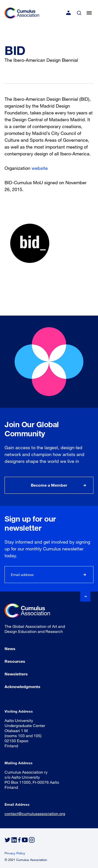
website (40, 168)
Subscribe (85, 575)
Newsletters (16, 674)
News (10, 648)
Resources (15, 661)
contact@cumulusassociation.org (35, 813)
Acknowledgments (22, 686)
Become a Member (49, 485)
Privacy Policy (15, 853)
